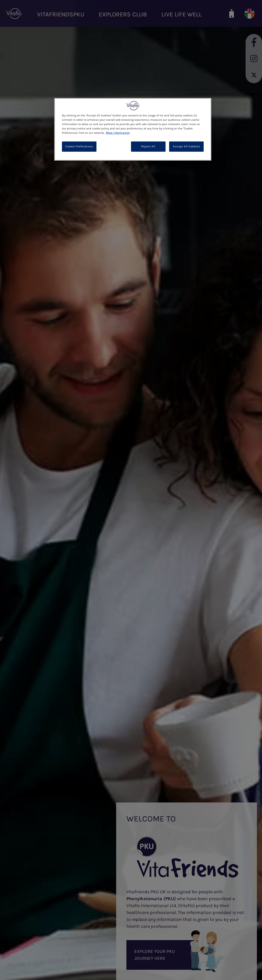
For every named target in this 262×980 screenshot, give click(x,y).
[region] (133, 129)
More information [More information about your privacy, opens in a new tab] (118, 133)
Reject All (148, 146)
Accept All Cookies (186, 146)
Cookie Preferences (79, 146)
